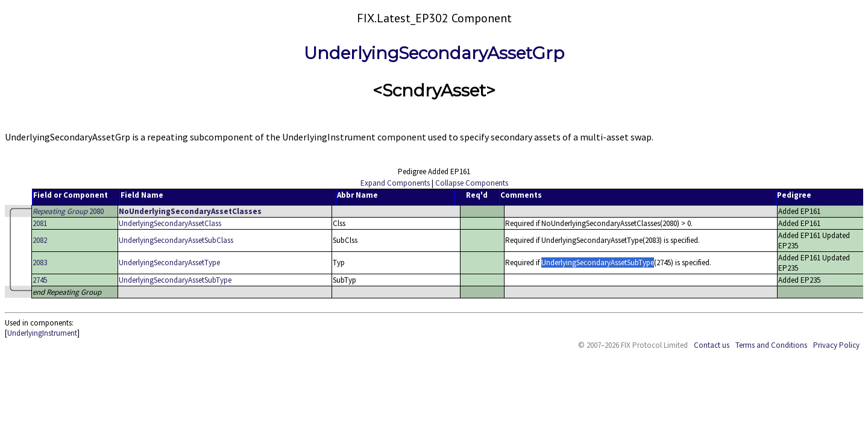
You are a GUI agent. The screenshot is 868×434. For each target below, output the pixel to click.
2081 (40, 223)
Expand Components (395, 183)
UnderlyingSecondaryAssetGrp (434, 53)
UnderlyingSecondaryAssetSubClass (176, 240)
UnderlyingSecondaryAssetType (169, 263)
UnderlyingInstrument (42, 333)
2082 (40, 240)
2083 (40, 263)
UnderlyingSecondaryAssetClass (170, 223)
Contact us (712, 345)
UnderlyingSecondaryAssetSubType (175, 280)
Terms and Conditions (771, 345)
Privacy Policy (836, 345)
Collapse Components (472, 183)
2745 (40, 280)
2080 (68, 211)
